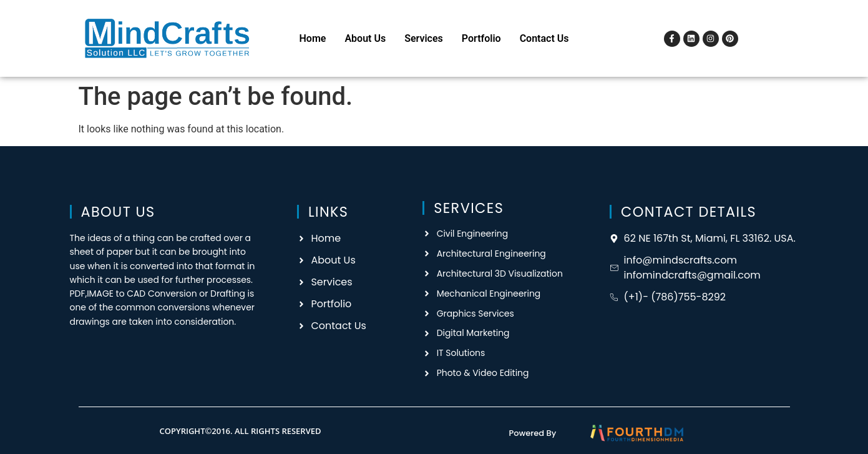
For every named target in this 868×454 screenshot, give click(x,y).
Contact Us (544, 38)
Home (313, 38)
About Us (365, 38)
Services (424, 38)
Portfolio (481, 38)
